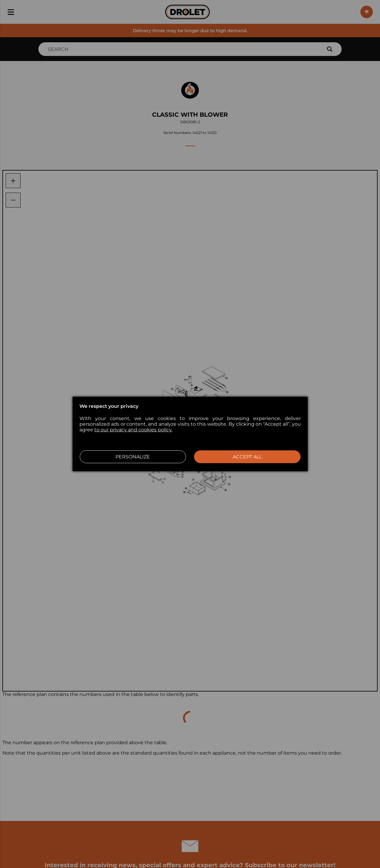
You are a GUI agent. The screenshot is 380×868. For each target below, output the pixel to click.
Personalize (133, 457)
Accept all (247, 457)
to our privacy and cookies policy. (133, 430)
